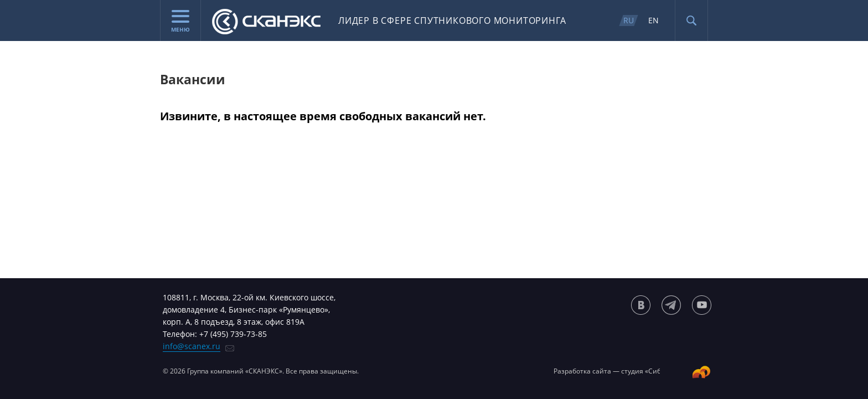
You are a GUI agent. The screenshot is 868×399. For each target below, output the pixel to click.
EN (653, 20)
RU (629, 20)
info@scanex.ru (192, 346)
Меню (180, 22)
